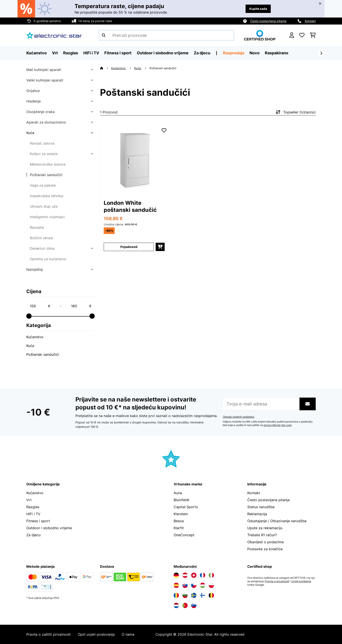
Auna (178, 493)
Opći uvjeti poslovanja (96, 634)
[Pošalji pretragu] (104, 35)
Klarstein (181, 514)
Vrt (29, 500)
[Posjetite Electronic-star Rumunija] (176, 595)
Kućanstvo (35, 337)
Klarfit (179, 528)
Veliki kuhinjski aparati (45, 80)
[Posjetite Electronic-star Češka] (194, 585)
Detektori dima (42, 248)
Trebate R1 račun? (262, 535)
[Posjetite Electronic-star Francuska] (203, 575)
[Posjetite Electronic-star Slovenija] (194, 605)
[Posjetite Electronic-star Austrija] (185, 575)
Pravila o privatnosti (277, 581)
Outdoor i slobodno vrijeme (49, 528)
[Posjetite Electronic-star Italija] (211, 575)
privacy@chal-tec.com (278, 425)
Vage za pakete (43, 185)
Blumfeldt (182, 500)
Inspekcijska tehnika (46, 196)
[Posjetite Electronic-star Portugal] (185, 605)
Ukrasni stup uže (44, 206)
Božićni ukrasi (41, 238)
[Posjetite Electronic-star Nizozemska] (176, 605)
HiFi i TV (33, 514)
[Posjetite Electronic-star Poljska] (211, 585)
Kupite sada (258, 9)
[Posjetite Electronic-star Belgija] (211, 595)
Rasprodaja (234, 53)
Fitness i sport (38, 521)
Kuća (30, 133)
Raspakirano (277, 53)
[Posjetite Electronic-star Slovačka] (185, 585)
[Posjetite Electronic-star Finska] (203, 595)
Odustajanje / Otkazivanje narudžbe (277, 521)
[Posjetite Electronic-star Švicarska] (194, 575)
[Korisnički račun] (292, 35)
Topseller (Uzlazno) (295, 112)
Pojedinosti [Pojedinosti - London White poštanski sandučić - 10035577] (129, 247)
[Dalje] (321, 53)
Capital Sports (186, 507)
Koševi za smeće (44, 154)
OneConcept (184, 535)
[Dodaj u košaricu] (160, 247)
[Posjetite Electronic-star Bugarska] (185, 595)
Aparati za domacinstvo (46, 122)
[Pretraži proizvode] (166, 35)
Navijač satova (42, 143)
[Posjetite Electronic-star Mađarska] (203, 585)
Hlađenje (34, 101)
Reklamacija (257, 514)
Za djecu (33, 535)
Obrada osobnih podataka (239, 417)
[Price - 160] (81, 306)
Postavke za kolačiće (265, 549)
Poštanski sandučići (46, 175)
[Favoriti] (302, 35)
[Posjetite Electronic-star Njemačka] (176, 575)
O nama (128, 634)
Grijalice (33, 91)
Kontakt (310, 21)
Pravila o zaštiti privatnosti (49, 634)
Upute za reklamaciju (265, 528)
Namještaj (35, 269)
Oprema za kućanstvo (48, 259)
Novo (255, 53)
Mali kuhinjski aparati (44, 70)
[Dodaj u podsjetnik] (164, 130)
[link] (134, 160)
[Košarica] (313, 35)
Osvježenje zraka (40, 112)
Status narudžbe (261, 507)
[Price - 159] (40, 306)
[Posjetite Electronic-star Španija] (176, 585)
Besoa (179, 521)
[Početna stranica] (106, 68)
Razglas (33, 507)
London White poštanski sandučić (130, 206)
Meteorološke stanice (48, 164)
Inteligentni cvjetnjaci (47, 217)
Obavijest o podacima (265, 542)
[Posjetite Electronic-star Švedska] (194, 595)
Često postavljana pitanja (268, 21)
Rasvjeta (37, 227)
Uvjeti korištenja (301, 581)
